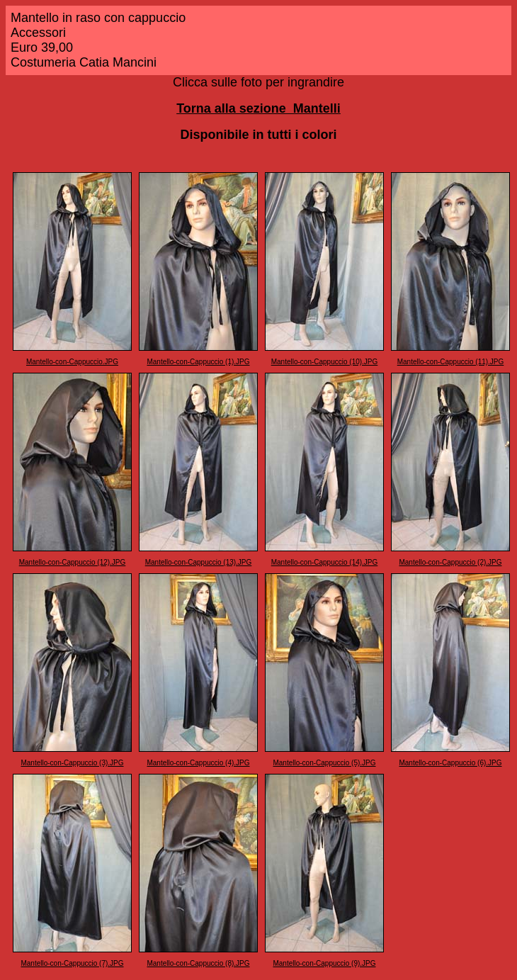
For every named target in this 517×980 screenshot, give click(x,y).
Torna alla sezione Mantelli (258, 108)
